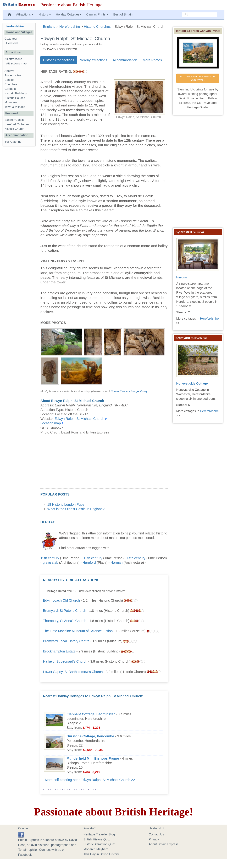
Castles (9, 80)
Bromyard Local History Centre (66, 641)
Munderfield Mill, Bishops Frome (93, 758)
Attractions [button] (25, 14)
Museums (11, 102)
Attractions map (16, 63)
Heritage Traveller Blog (99, 834)
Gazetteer (11, 39)
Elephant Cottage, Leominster (91, 714)
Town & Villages (15, 107)
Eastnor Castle (14, 120)
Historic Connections (59, 60)
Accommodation (125, 60)
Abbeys (9, 71)
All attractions (13, 59)
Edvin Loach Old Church (61, 600)
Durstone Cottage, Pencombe (90, 736)
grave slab (50, 563)
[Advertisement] (104, 464)
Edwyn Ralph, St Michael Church (79, 419)
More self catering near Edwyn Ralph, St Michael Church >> (90, 780)
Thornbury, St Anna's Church (65, 621)
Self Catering (13, 142)
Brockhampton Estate (59, 651)
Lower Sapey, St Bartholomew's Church (73, 672)
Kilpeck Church (14, 129)
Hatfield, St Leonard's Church (65, 661)
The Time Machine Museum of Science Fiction (78, 631)
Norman (117, 563)
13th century (93, 558)
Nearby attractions (94, 60)
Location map (51, 423)
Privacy (154, 839)
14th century (136, 558)
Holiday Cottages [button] (68, 14)
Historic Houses (15, 98)
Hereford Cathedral (17, 124)
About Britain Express (164, 844)
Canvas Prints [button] (97, 14)
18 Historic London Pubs (66, 504)
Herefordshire (14, 26)
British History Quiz (97, 839)
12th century (50, 558)
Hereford (89, 563)
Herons (182, 277)
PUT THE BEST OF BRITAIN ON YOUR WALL (198, 78)
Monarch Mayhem (96, 849)
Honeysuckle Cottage (192, 384)
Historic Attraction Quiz (99, 844)
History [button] (45, 14)
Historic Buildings (16, 93)
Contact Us (156, 834)
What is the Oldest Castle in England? (76, 509)
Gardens (10, 89)
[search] (199, 15)
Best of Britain (123, 14)
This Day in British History (101, 854)
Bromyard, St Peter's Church (65, 611)
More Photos (152, 60)
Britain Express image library (129, 391)
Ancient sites (13, 75)
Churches (11, 84)
